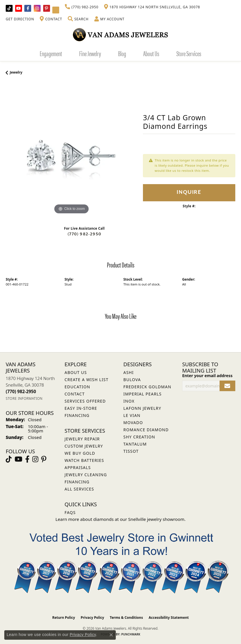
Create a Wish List (87, 380)
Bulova (132, 380)
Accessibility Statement (169, 618)
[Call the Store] (21, 391)
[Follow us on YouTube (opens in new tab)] (19, 8)
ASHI (129, 372)
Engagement (51, 53)
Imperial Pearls (143, 394)
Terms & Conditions (126, 618)
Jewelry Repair (82, 439)
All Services (79, 489)
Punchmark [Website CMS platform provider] (131, 634)
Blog (122, 53)
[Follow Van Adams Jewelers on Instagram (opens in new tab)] (37, 8)
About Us (151, 53)
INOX (129, 401)
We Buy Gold (80, 453)
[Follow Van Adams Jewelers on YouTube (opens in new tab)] (56, 10)
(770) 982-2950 (84, 234)
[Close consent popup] (111, 635)
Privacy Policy (92, 618)
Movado (133, 423)
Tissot (131, 451)
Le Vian (132, 415)
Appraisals (78, 467)
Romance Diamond (146, 430)
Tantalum (135, 444)
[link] (82, 7)
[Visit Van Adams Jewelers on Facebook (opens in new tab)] (28, 8)
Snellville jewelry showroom (156, 519)
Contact (75, 394)
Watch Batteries (84, 460)
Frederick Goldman (148, 387)
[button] (78, 19)
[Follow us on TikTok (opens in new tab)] (9, 8)
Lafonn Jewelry (143, 408)
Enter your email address (207, 376)
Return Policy (64, 618)
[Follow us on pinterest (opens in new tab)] (47, 8)
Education (77, 387)
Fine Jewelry (90, 53)
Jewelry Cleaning (86, 475)
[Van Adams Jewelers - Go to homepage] (121, 35)
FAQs (70, 512)
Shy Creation (139, 437)
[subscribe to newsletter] (227, 386)
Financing (77, 482)
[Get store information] (24, 398)
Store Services (189, 53)
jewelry (16, 72)
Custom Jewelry (84, 446)
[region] (71, 150)
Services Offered (85, 401)
